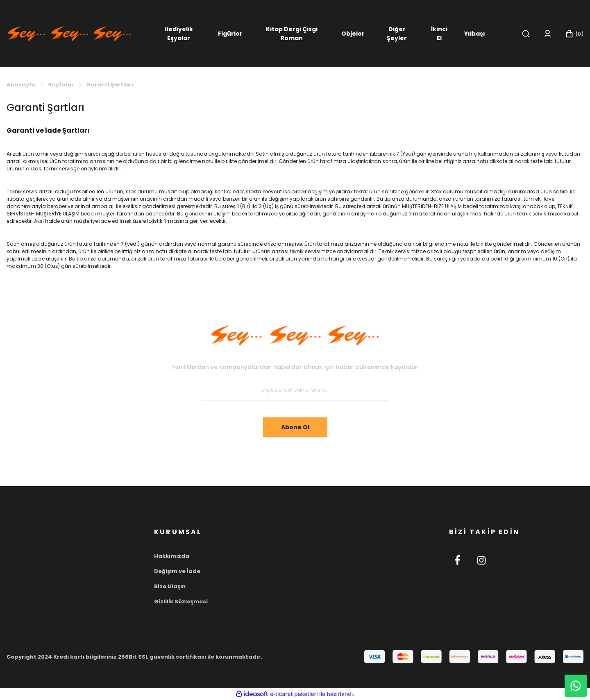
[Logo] (69, 33)
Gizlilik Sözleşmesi (181, 601)
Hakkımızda (172, 556)
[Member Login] (548, 34)
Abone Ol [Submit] (295, 427)
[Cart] (574, 34)
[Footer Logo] (295, 335)
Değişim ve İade (177, 571)
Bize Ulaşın (170, 586)
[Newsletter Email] (295, 390)
